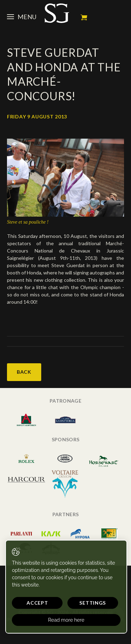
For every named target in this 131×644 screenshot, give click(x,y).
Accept (37, 603)
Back (24, 372)
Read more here (66, 620)
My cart (84, 17)
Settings (93, 603)
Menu (22, 17)
